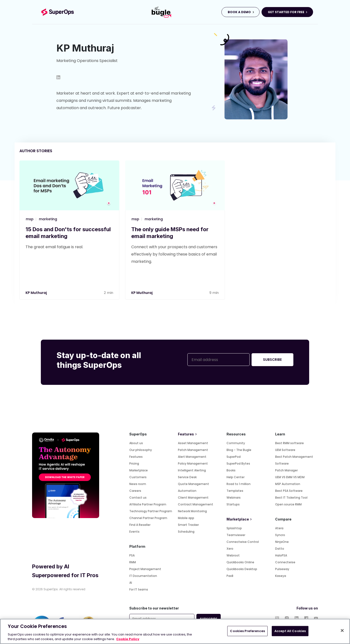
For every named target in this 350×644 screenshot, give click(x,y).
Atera (279, 528)
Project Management (145, 569)
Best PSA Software (289, 491)
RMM (133, 562)
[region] (175, 631)
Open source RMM (288, 504)
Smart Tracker (188, 525)
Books (231, 470)
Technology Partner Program (151, 511)
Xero (230, 549)
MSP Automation (288, 484)
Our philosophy (141, 450)
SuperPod (234, 457)
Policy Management (193, 463)
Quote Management (193, 484)
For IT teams (139, 589)
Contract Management (196, 504)
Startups (233, 504)
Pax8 (230, 576)
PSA (132, 555)
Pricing (134, 463)
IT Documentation (143, 576)
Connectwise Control (243, 542)
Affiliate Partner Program (148, 504)
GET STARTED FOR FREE (286, 12)
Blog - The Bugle (239, 450)
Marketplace (139, 470)
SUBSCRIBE (272, 360)
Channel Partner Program (148, 518)
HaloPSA (281, 555)
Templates (235, 491)
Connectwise (285, 562)
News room (138, 484)
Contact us (138, 498)
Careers (135, 491)
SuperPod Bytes (238, 463)
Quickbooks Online (240, 562)
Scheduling (186, 532)
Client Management (193, 498)
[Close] (342, 631)
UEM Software (285, 450)
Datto (280, 549)
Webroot (233, 555)
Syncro (280, 535)
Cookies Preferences (247, 631)
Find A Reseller (140, 525)
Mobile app (186, 518)
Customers (138, 477)
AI (131, 583)
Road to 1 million (239, 484)
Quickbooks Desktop (242, 569)
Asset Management (193, 443)
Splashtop (234, 528)
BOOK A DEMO (239, 12)
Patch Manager (286, 470)
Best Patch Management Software (294, 460)
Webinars (234, 498)
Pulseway (282, 569)
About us (136, 443)
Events (134, 532)
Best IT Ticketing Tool (291, 498)
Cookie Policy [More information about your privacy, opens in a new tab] (128, 639)
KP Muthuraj (36, 293)
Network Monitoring (192, 511)
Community (236, 443)
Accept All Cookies (290, 631)
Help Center (236, 477)
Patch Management (193, 450)
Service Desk (187, 477)
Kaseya (281, 576)
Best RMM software (289, 443)
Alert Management (192, 457)
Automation (187, 491)
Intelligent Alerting (192, 470)
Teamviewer (236, 535)
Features (136, 457)
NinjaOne (282, 542)
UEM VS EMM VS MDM (290, 477)
